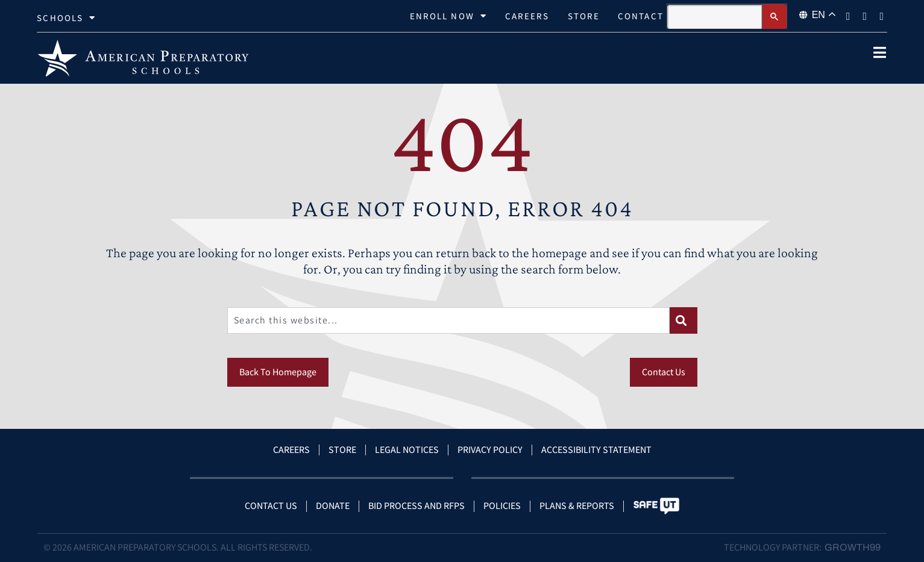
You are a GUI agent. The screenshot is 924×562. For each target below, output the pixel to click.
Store (584, 16)
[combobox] (448, 320)
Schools (66, 18)
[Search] (684, 320)
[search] (715, 17)
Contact (641, 16)
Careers (527, 16)
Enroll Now (448, 16)
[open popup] (880, 52)
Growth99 (853, 547)
